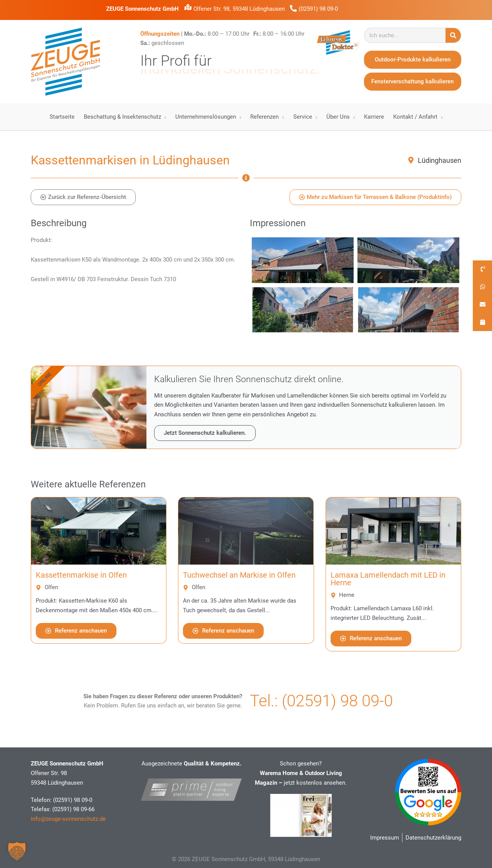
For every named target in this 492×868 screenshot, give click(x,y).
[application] (164, 117)
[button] (17, 851)
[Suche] (453, 35)
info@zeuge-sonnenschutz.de (68, 819)
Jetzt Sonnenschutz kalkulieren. (205, 433)
